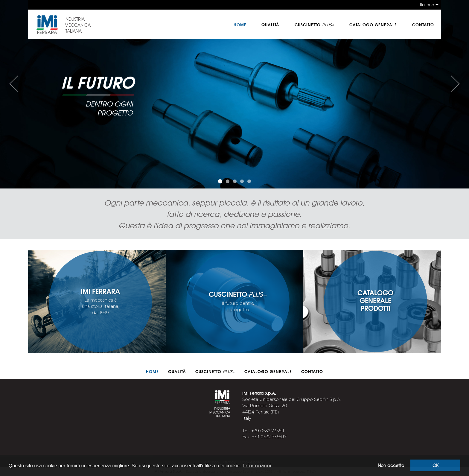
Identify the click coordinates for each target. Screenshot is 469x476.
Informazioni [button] (257, 465)
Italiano (427, 5)
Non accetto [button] (391, 465)
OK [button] (435, 465)
